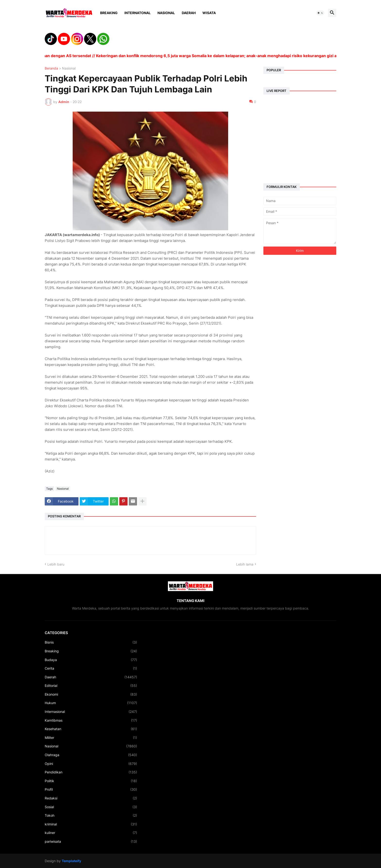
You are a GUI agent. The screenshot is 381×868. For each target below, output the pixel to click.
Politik (91, 781)
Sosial (91, 807)
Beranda (51, 68)
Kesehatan (91, 729)
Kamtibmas (91, 720)
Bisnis (91, 642)
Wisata (209, 13)
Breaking (109, 13)
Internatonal (138, 13)
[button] (320, 13)
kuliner (91, 833)
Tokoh (91, 815)
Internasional (91, 712)
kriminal (91, 824)
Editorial (91, 686)
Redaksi (91, 798)
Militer (91, 738)
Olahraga (91, 755)
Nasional (166, 13)
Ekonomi (91, 694)
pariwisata (91, 841)
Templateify (71, 861)
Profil (91, 789)
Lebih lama (245, 564)
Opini (91, 764)
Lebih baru (56, 564)
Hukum (91, 703)
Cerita (91, 668)
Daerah (189, 13)
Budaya (91, 660)
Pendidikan (91, 772)
